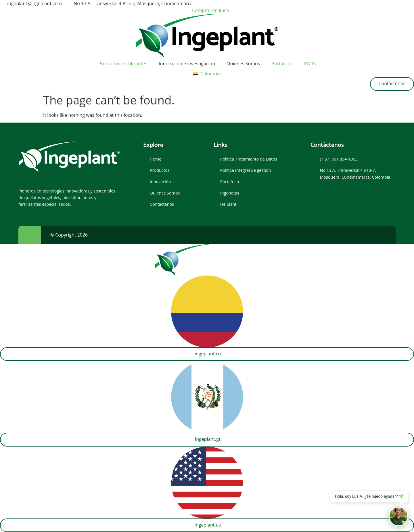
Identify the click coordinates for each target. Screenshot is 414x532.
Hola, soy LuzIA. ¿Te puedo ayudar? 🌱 (369, 497)
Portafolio (282, 64)
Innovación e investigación (187, 64)
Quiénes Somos (243, 64)
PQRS (310, 64)
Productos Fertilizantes (123, 64)
